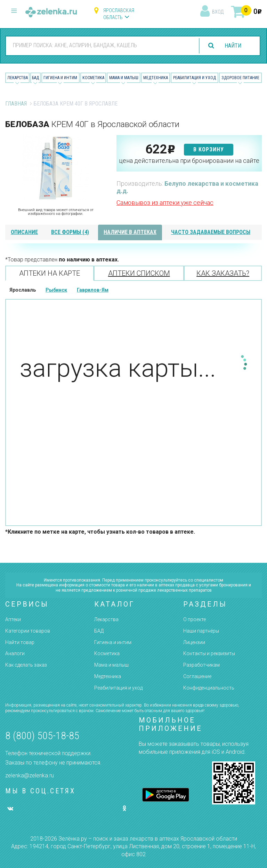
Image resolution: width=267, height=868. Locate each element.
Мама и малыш (124, 78)
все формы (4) (70, 232)
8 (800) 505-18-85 (42, 736)
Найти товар (20, 642)
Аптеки (13, 619)
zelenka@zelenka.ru (30, 775)
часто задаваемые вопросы (211, 232)
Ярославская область (119, 14)
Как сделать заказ (26, 665)
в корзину (209, 149)
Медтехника (156, 78)
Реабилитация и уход (195, 78)
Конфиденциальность (209, 688)
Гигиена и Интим (60, 78)
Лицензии (194, 642)
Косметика (93, 78)
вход (218, 12)
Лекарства (18, 78)
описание (24, 232)
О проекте (195, 619)
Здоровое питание (240, 78)
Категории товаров (28, 631)
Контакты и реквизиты (209, 653)
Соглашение (197, 676)
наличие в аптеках (130, 232)
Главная (16, 104)
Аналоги (15, 653)
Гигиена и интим (113, 642)
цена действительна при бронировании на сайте (189, 161)
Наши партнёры (201, 631)
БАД (35, 78)
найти (233, 46)
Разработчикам (201, 665)
